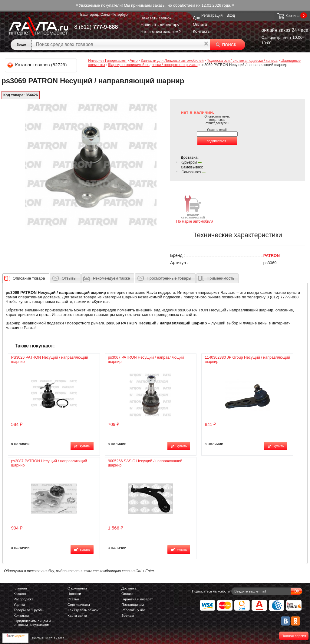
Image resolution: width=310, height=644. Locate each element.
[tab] (26, 278)
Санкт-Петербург (115, 15)
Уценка (19, 605)
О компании (77, 588)
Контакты (202, 31)
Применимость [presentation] (221, 278)
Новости (74, 594)
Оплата (200, 24)
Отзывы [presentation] (69, 278)
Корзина (288, 16)
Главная (20, 588)
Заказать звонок (156, 18)
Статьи (73, 599)
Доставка (129, 588)
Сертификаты (79, 605)
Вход (231, 15)
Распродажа (24, 599)
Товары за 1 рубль (29, 610)
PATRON (272, 256)
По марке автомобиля (195, 209)
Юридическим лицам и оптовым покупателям (32, 623)
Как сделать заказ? (83, 610)
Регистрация (212, 15)
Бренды (128, 616)
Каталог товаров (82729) (37, 65)
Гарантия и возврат (137, 599)
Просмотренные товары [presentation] (169, 278)
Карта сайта (77, 616)
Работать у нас (134, 610)
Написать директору (160, 25)
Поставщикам (133, 605)
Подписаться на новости (211, 591)
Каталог (20, 594)
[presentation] (29, 278)
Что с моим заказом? (161, 32)
